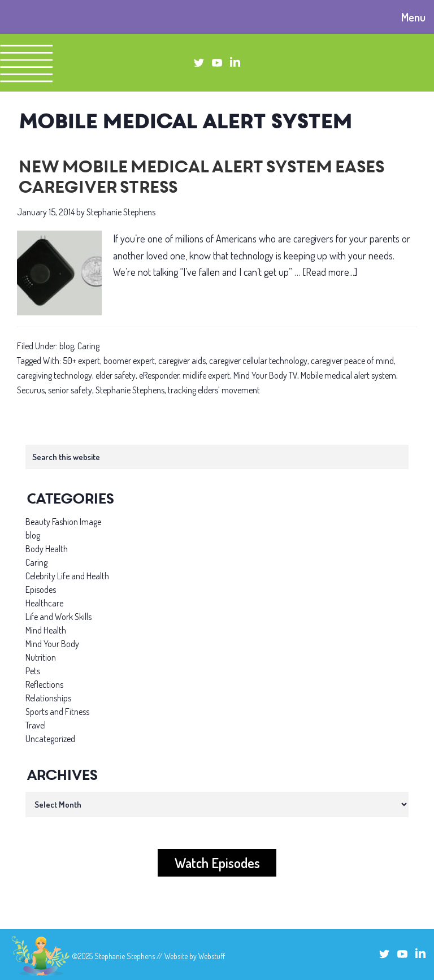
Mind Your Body (52, 644)
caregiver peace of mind (352, 361)
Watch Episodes (217, 863)
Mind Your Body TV (265, 375)
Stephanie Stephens (130, 390)
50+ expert (81, 361)
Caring (88, 346)
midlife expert (206, 375)
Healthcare (44, 603)
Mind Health (46, 630)
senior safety (70, 390)
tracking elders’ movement (214, 390)
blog (67, 346)
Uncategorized (50, 739)
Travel (36, 725)
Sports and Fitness (57, 712)
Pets (33, 671)
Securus (31, 390)
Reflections (44, 684)
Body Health (47, 549)
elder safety (116, 375)
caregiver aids (182, 361)
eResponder (159, 375)
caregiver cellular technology (258, 361)
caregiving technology (55, 375)
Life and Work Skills (58, 617)
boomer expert (129, 361)
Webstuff (212, 956)
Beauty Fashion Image (63, 522)
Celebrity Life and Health (67, 576)
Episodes (41, 589)
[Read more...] (330, 272)
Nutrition (41, 657)
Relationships (48, 698)
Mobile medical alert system (348, 375)
